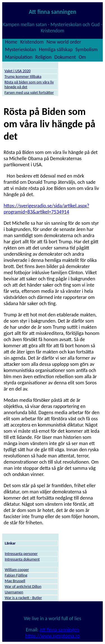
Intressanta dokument (22, 559)
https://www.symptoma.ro (53, 636)
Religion (43, 57)
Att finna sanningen (59, 630)
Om (82, 57)
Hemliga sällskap (56, 49)
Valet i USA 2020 (17, 71)
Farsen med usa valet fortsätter (29, 93)
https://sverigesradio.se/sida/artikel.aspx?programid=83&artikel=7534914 (46, 209)
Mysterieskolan (21, 49)
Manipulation (19, 57)
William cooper (17, 570)
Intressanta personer (21, 554)
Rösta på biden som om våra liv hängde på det (29, 85)
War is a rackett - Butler (23, 598)
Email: (33, 630)
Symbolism (86, 49)
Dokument (65, 57)
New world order (64, 42)
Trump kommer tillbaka (23, 77)
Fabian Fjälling (16, 575)
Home (11, 42)
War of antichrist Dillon (23, 587)
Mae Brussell (15, 581)
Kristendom (32, 42)
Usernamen (14, 592)
